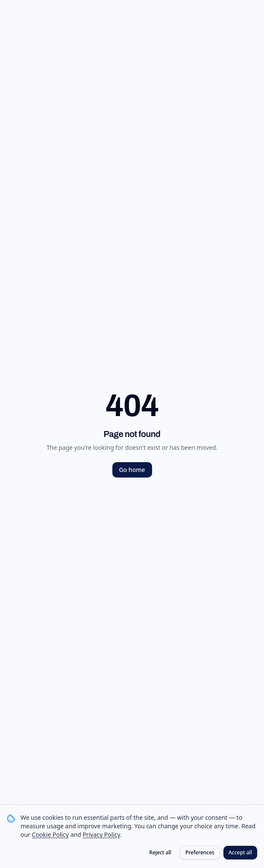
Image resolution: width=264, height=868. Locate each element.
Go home (132, 470)
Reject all (160, 852)
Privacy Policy (101, 835)
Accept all (240, 852)
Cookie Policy (50, 835)
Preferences (200, 852)
